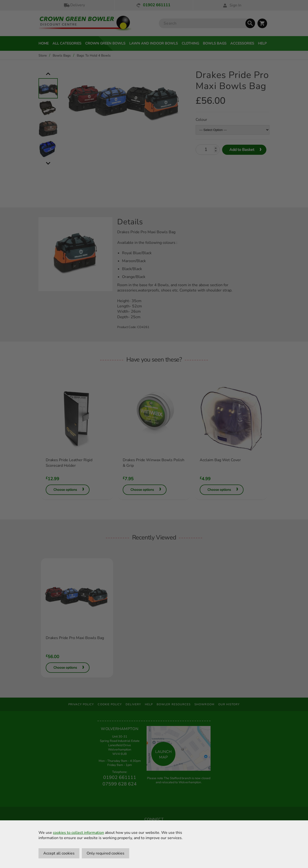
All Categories (67, 43)
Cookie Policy (110, 704)
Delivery (74, 5)
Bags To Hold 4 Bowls (94, 55)
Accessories (242, 43)
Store (43, 55)
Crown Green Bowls (105, 43)
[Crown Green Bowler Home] (85, 23)
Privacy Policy (81, 704)
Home (44, 43)
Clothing (190, 43)
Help (262, 43)
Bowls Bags (215, 43)
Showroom (204, 704)
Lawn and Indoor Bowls (154, 43)
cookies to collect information (78, 833)
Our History (229, 704)
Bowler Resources (174, 704)
